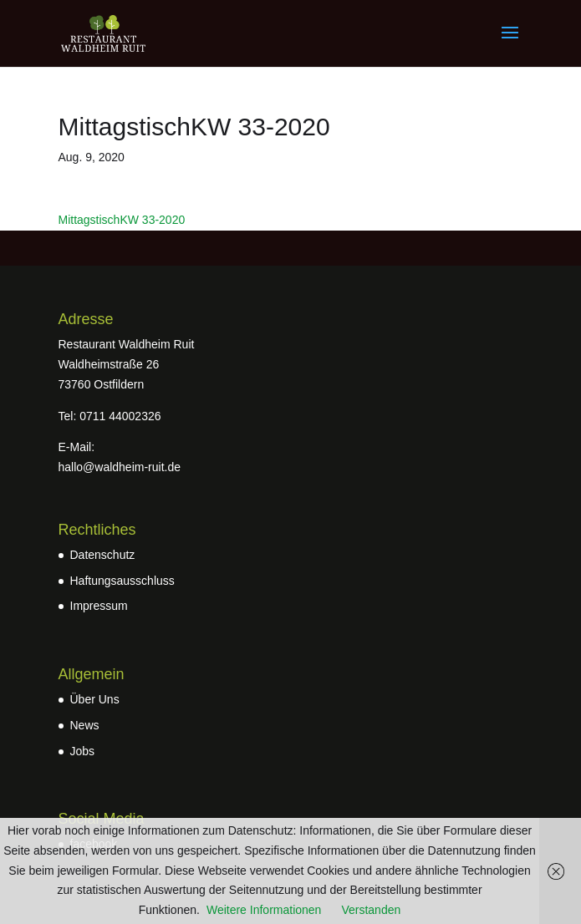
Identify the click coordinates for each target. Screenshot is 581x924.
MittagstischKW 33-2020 (122, 220)
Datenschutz (103, 555)
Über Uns (95, 699)
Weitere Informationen (264, 910)
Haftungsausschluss (122, 581)
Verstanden (371, 910)
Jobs (83, 751)
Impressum (99, 606)
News (85, 725)
